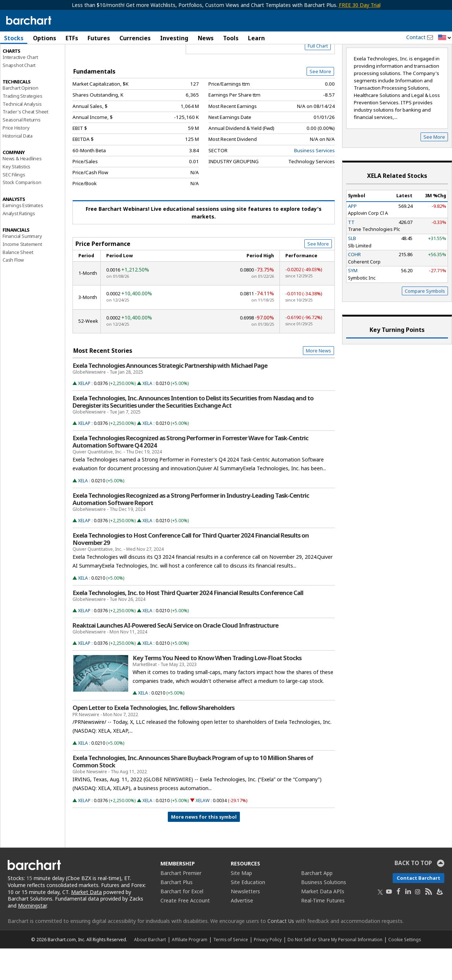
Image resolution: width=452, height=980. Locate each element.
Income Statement (22, 275)
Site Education (248, 913)
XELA (147, 414)
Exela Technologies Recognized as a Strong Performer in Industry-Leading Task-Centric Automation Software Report (191, 530)
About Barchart (150, 971)
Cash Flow (13, 291)
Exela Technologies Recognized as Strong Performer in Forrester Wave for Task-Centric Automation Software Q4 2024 (190, 473)
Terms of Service (231, 971)
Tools (231, 38)
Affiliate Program (190, 971)
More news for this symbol (204, 848)
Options (45, 38)
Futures (99, 38)
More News (318, 382)
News (206, 38)
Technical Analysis (22, 135)
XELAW (203, 832)
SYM (353, 302)
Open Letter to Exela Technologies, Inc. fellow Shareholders (153, 739)
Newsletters (245, 922)
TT (351, 253)
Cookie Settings (405, 971)
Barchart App (317, 904)
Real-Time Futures (323, 932)
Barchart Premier (181, 904)
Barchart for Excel (182, 922)
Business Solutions (324, 913)
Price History (16, 159)
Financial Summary (22, 268)
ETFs (72, 38)
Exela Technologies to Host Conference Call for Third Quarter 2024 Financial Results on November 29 (191, 570)
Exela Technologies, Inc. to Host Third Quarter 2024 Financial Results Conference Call (188, 624)
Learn (256, 38)
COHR (354, 286)
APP (352, 237)
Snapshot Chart (19, 96)
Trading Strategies (22, 127)
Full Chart (318, 77)
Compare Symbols (425, 322)
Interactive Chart (20, 88)
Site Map (241, 904)
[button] (445, 38)
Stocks (14, 38)
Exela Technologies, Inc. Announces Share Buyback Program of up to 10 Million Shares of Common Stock (193, 793)
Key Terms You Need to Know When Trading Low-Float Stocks (217, 689)
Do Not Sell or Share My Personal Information (335, 971)
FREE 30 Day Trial (360, 5)
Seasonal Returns (22, 151)
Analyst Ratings (19, 244)
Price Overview (20, 57)
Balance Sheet (18, 283)
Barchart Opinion (21, 119)
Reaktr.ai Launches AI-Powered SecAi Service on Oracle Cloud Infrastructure (175, 657)
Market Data (86, 923)
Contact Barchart (418, 909)
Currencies (135, 38)
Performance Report (24, 66)
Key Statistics (16, 198)
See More (320, 102)
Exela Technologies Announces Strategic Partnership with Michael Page (170, 397)
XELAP (84, 414)
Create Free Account (185, 932)
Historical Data (18, 167)
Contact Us (281, 952)
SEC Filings (14, 206)
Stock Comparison (22, 214)
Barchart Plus (177, 913)
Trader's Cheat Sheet (25, 143)
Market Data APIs (323, 922)
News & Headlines (22, 190)
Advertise (242, 932)
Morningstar (32, 937)
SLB (352, 269)
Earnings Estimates (23, 236)
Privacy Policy (268, 971)
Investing (174, 38)
